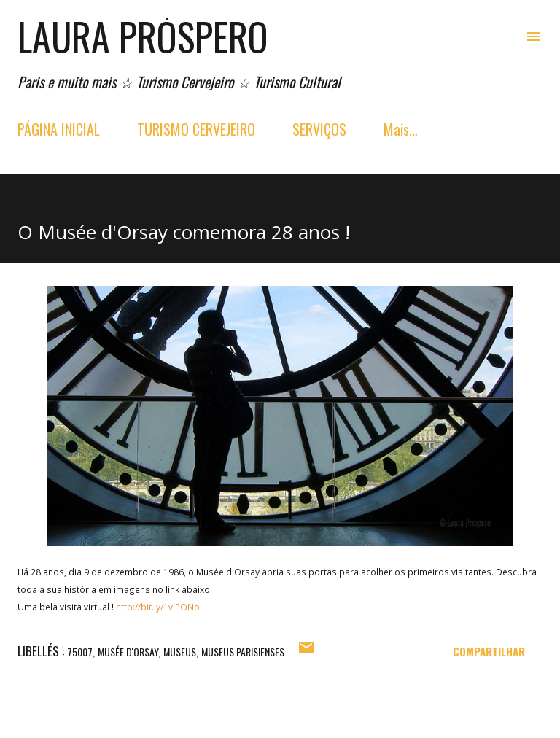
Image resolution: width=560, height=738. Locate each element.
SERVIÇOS (319, 129)
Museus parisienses (243, 652)
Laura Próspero (143, 36)
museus (180, 652)
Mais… (401, 129)
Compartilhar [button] (489, 651)
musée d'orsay (128, 652)
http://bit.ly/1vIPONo (158, 607)
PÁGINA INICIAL (59, 129)
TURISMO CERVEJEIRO (196, 129)
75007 (80, 652)
